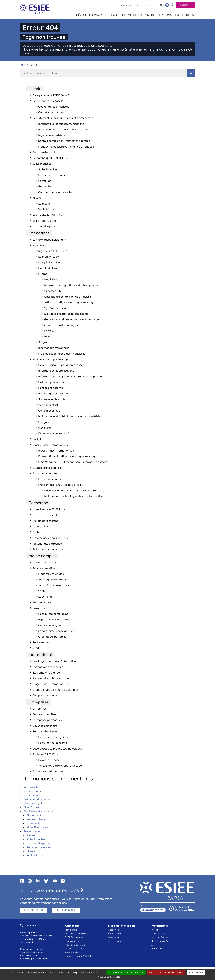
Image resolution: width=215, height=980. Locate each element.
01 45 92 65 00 (32, 925)
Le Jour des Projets (74, 949)
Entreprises (184, 14)
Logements (114, 937)
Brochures (125, 5)
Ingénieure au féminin (75, 945)
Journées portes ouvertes (77, 933)
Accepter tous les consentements (126, 972)
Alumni (155, 945)
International (162, 14)
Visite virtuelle (72, 952)
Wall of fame (158, 949)
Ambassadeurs (115, 933)
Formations (98, 14)
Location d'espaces (161, 937)
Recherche (118, 14)
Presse (155, 930)
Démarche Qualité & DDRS (78, 956)
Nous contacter (33, 910)
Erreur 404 (32, 65)
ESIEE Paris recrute (74, 937)
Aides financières (116, 941)
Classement (114, 930)
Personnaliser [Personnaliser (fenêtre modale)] (196, 972)
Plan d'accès (71, 930)
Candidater (185, 5)
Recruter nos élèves (161, 941)
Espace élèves (143, 5)
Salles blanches (159, 933)
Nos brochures (72, 941)
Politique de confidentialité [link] (108, 977)
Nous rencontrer (65, 910)
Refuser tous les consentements (166, 972)
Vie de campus (139, 14)
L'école (81, 14)
